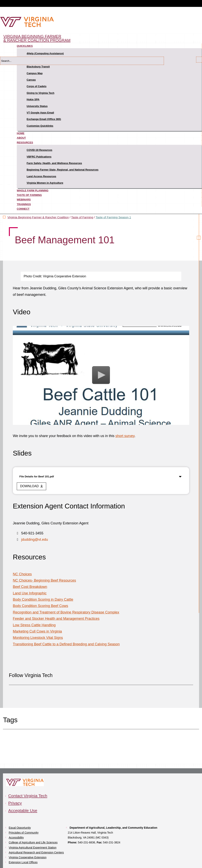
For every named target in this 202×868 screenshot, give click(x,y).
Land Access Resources (41, 176)
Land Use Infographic (30, 593)
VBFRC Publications (39, 157)
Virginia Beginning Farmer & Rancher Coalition (38, 217)
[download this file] (31, 486)
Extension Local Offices (23, 862)
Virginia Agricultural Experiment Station (33, 848)
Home (21, 133)
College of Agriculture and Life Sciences (33, 842)
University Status (37, 106)
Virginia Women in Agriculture (45, 183)
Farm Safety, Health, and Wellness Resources (54, 163)
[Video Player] (101, 375)
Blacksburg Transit (38, 67)
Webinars (24, 200)
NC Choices (22, 574)
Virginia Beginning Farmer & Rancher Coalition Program (37, 38)
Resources (25, 143)
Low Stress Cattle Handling (34, 625)
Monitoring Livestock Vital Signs (38, 638)
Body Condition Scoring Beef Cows (40, 606)
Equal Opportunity (20, 828)
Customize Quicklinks (40, 126)
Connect (23, 209)
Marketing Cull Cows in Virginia (37, 631)
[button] (101, 375)
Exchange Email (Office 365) (44, 119)
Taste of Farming (29, 195)
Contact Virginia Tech (28, 796)
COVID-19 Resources (39, 150)
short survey (125, 436)
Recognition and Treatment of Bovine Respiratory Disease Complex (66, 612)
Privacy (15, 803)
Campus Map (35, 73)
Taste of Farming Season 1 (113, 217)
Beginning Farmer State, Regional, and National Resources (63, 170)
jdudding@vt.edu (35, 540)
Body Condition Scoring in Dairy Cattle (43, 600)
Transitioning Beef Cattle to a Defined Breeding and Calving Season (66, 644)
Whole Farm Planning (33, 190)
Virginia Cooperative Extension (28, 857)
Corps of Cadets (36, 86)
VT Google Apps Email (40, 113)
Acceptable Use (23, 810)
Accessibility (16, 838)
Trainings (24, 204)
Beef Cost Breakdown (30, 587)
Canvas (31, 80)
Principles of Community (24, 833)
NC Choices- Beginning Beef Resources (44, 580)
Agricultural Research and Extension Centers (36, 852)
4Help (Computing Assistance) (45, 53)
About (21, 138)
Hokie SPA (33, 99)
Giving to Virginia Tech (40, 93)
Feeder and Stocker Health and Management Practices (56, 619)
